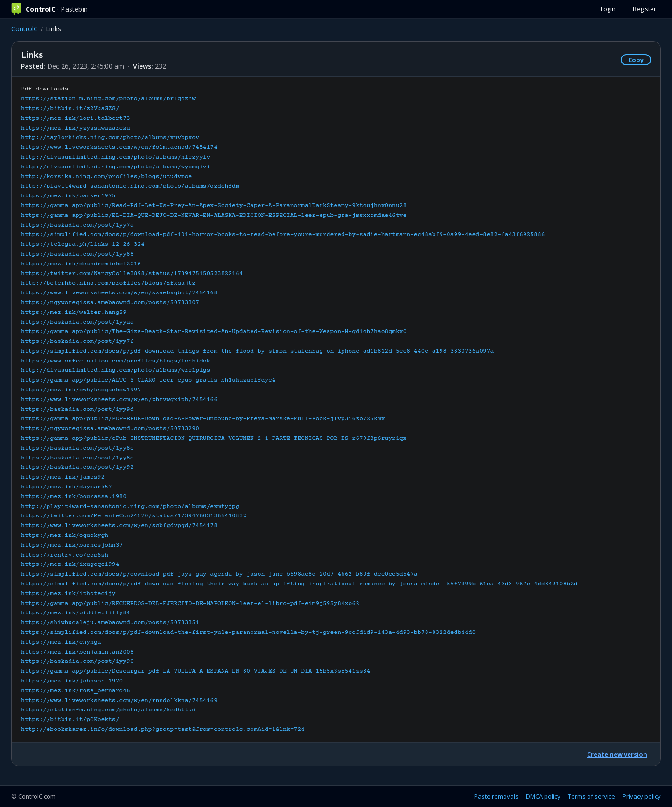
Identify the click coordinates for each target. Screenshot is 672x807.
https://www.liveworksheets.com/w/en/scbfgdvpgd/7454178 (119, 526)
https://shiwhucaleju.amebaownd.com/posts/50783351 (110, 623)
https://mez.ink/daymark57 (66, 487)
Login (608, 9)
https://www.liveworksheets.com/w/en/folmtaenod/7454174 (119, 147)
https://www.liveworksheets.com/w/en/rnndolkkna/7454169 (119, 701)
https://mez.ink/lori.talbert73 (76, 118)
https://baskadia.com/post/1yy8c (77, 458)
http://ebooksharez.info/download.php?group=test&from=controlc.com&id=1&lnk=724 (163, 730)
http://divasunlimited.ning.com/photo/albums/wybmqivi (115, 167)
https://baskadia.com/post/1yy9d (77, 410)
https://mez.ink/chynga (61, 642)
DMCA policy (543, 796)
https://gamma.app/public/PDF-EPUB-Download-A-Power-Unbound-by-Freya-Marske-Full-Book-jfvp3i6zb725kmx (203, 419)
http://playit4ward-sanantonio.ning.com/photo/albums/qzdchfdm (130, 186)
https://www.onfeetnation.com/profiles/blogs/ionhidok (115, 361)
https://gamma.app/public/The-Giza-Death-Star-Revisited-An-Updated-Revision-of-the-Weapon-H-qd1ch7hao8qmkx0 (214, 332)
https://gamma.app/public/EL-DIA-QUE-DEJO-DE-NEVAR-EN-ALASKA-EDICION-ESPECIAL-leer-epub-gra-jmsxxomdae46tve (214, 216)
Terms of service (591, 796)
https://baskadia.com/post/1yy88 (77, 254)
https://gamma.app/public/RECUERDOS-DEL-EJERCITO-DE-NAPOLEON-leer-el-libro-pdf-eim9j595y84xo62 (190, 604)
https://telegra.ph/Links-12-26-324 (83, 244)
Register (644, 9)
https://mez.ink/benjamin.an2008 (77, 652)
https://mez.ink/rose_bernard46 (76, 691)
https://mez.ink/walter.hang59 (74, 313)
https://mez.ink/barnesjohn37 (72, 545)
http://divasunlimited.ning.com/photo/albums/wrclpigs (115, 370)
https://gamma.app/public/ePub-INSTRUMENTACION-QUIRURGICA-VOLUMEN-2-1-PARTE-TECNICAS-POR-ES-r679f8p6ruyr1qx (214, 438)
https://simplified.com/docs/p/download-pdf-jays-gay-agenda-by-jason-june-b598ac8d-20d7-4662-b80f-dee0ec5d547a (219, 574)
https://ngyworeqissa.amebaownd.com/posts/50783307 (110, 303)
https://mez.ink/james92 (63, 477)
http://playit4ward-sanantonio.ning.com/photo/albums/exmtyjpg (130, 507)
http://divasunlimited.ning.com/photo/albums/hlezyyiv (115, 157)
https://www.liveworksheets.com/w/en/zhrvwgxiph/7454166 (119, 400)
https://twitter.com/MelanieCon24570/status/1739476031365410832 (134, 516)
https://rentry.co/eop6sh (65, 555)
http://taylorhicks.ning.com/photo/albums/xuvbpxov (110, 138)
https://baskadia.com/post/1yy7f (77, 341)
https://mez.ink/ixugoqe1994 (70, 564)
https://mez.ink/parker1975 (68, 196)
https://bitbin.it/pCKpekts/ (70, 720)
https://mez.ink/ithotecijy (68, 594)
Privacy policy (642, 796)
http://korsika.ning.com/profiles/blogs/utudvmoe (106, 177)
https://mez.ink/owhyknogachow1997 (81, 390)
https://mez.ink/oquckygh (65, 536)
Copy (636, 60)
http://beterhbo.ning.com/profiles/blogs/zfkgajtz (108, 283)
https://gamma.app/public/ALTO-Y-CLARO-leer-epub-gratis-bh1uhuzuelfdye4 (148, 380)
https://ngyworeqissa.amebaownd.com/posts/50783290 (110, 429)
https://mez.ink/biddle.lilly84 (76, 613)
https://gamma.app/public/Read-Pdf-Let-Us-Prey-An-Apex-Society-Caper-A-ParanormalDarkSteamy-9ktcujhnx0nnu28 (214, 206)
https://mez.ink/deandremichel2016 (81, 264)
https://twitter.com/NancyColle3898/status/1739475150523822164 (132, 274)
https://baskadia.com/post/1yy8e (77, 448)
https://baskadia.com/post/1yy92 (77, 467)
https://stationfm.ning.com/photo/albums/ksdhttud (108, 710)
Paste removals (496, 796)
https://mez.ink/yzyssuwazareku (76, 128)
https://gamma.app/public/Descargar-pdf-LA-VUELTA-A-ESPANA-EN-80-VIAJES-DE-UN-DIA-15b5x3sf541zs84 (196, 671)
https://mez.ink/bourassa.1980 (74, 497)
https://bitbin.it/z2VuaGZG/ (70, 109)
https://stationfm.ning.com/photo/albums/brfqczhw (108, 99)
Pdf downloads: (299, 409)
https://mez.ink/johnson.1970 (72, 681)
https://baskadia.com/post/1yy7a (77, 225)
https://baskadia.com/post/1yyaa (77, 322)
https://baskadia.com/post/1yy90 (77, 661)
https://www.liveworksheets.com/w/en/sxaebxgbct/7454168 (119, 293)
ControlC (24, 29)
